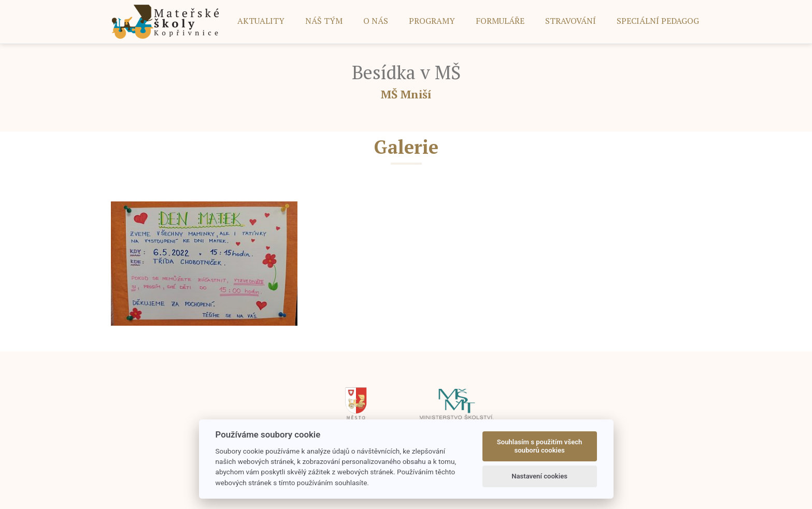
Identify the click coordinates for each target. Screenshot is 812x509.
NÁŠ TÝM (324, 21)
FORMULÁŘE (500, 21)
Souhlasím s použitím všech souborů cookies (540, 446)
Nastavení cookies (539, 476)
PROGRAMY (432, 21)
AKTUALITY (261, 21)
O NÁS (376, 21)
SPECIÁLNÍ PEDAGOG (658, 21)
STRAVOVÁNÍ (571, 21)
